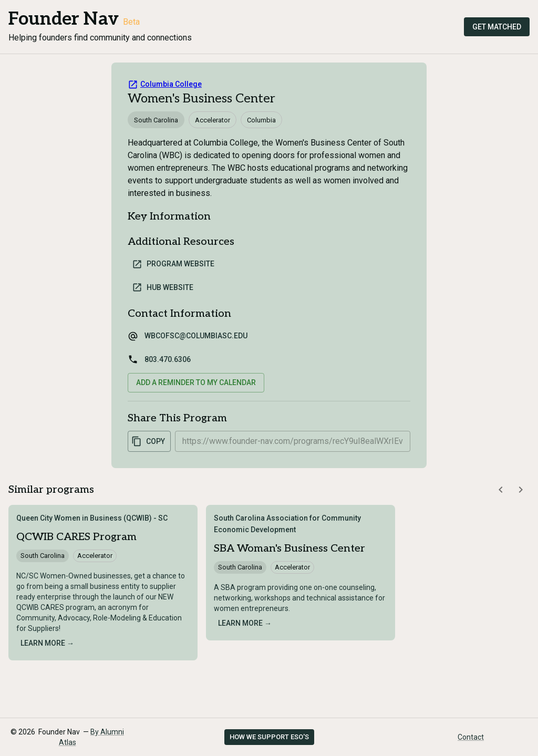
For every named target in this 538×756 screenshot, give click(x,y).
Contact (471, 737)
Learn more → (47, 643)
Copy (148, 441)
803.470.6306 (168, 359)
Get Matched (497, 27)
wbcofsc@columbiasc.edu (196, 336)
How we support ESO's (269, 737)
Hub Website (163, 287)
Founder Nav (64, 19)
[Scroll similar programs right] (521, 490)
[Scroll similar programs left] (501, 490)
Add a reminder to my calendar (196, 382)
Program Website (173, 264)
